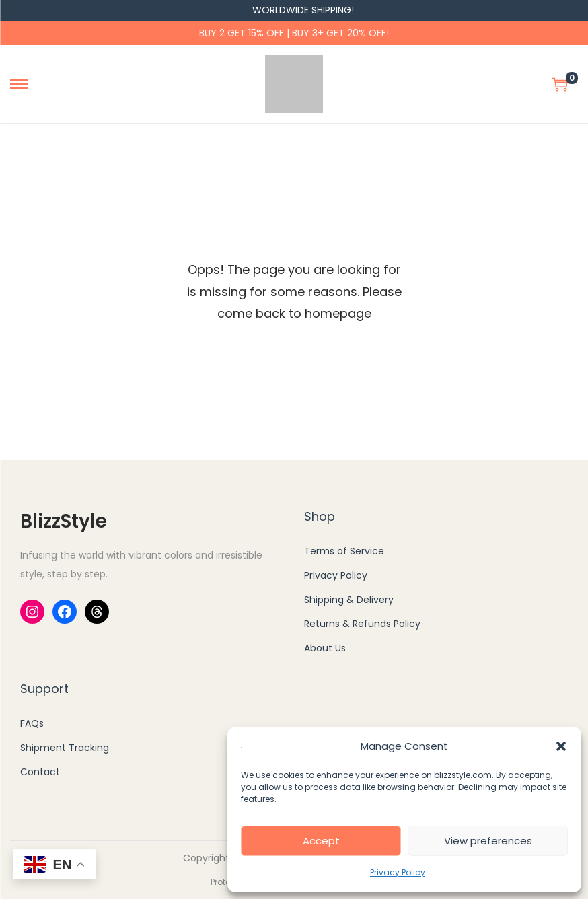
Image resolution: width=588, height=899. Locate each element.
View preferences (488, 841)
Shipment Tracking (65, 748)
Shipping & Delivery (349, 600)
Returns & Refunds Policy (362, 624)
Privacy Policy (398, 872)
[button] (561, 746)
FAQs (32, 723)
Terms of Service (344, 551)
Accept (321, 841)
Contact (40, 772)
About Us (325, 648)
